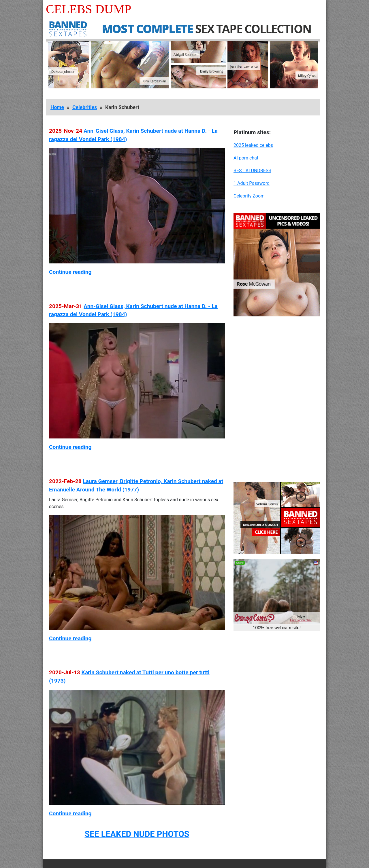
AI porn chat (246, 158)
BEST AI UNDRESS (252, 171)
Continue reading (70, 272)
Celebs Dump (89, 9)
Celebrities (85, 107)
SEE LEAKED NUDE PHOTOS (137, 834)
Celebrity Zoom (249, 196)
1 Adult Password (252, 183)
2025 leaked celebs (253, 145)
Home (57, 107)
